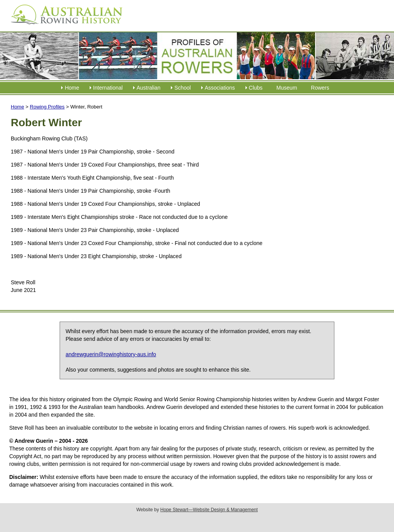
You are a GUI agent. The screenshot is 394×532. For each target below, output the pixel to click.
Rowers (320, 88)
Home (72, 88)
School (183, 88)
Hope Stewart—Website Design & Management (209, 510)
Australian (149, 88)
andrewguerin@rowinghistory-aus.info (111, 354)
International (108, 88)
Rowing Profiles (47, 107)
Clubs (256, 88)
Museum (287, 88)
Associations (220, 88)
